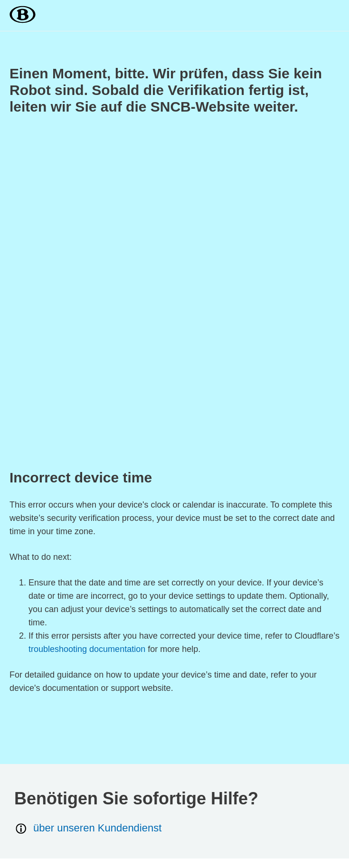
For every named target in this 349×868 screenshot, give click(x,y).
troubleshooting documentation (87, 649)
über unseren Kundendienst (88, 828)
